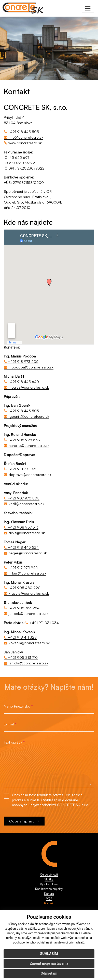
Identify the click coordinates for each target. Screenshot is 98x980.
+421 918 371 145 (22, 469)
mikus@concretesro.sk (27, 573)
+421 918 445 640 (23, 382)
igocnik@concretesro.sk (29, 416)
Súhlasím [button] (49, 954)
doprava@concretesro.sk (30, 475)
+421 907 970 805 (24, 498)
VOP (49, 898)
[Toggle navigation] (88, 8)
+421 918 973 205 (23, 361)
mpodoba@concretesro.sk (31, 367)
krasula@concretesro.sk (29, 593)
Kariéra (49, 893)
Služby (49, 879)
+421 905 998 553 (24, 440)
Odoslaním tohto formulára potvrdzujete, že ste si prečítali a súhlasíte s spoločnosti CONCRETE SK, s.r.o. (51, 800)
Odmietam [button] (49, 973)
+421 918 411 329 (22, 637)
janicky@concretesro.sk (29, 663)
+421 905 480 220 (24, 588)
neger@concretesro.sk (28, 553)
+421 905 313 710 (23, 657)
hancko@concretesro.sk (29, 445)
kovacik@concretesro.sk (29, 643)
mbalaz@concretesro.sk (29, 387)
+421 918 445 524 (23, 547)
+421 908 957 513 (23, 527)
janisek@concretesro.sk (29, 613)
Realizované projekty (49, 889)
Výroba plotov (49, 884)
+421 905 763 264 (24, 608)
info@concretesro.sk (26, 137)
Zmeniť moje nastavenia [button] (49, 963)
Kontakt (49, 903)
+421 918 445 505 (23, 132)
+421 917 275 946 (23, 567)
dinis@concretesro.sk (27, 533)
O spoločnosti (49, 874)
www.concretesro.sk (25, 143)
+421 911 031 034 (44, 623)
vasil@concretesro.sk (26, 504)
